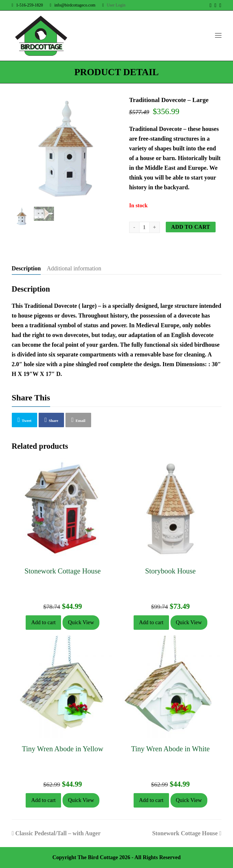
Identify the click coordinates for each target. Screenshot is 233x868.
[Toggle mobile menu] (218, 36)
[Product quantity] (145, 227)
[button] (25, 420)
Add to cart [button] (44, 622)
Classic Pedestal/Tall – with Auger (56, 833)
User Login (116, 5)
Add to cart (191, 227)
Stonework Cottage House (187, 833)
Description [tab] (26, 268)
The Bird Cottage (98, 857)
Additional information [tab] (74, 268)
